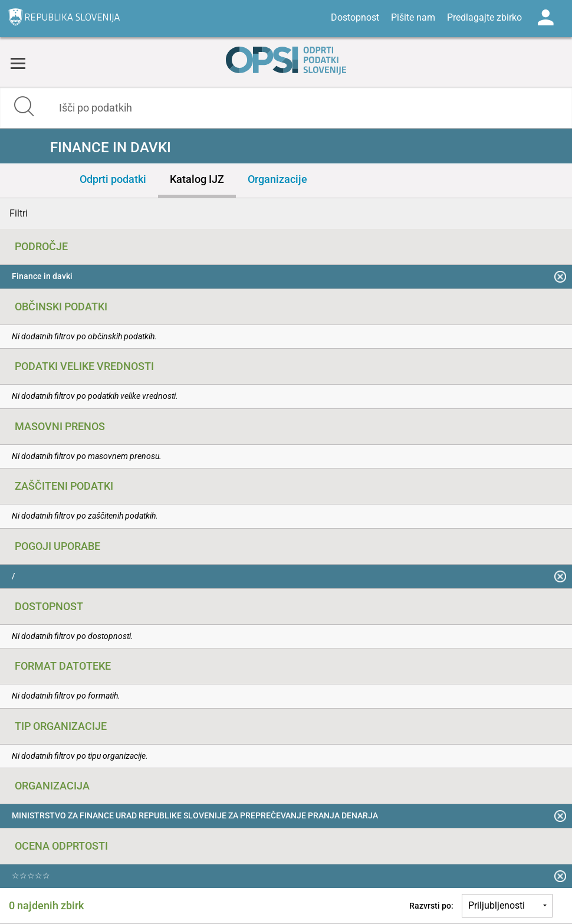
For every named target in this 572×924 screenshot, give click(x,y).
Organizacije (277, 179)
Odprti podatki (113, 179)
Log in (545, 18)
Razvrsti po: (431, 906)
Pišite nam (413, 17)
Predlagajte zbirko (484, 17)
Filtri (19, 213)
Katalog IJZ (197, 179)
